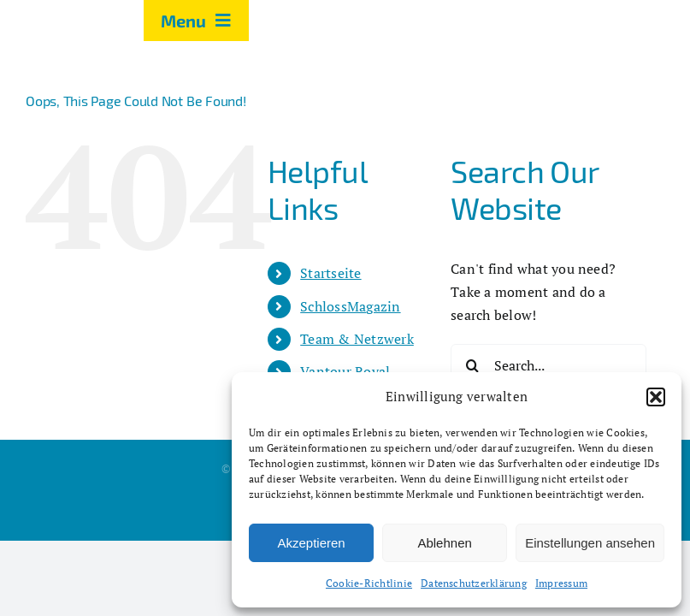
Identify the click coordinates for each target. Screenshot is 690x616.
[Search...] (548, 365)
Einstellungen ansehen (590, 543)
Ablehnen (444, 543)
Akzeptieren (311, 543)
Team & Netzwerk (357, 339)
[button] (656, 397)
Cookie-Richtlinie (369, 583)
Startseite (330, 273)
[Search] (472, 365)
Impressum (561, 583)
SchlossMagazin (350, 306)
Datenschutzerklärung (474, 583)
